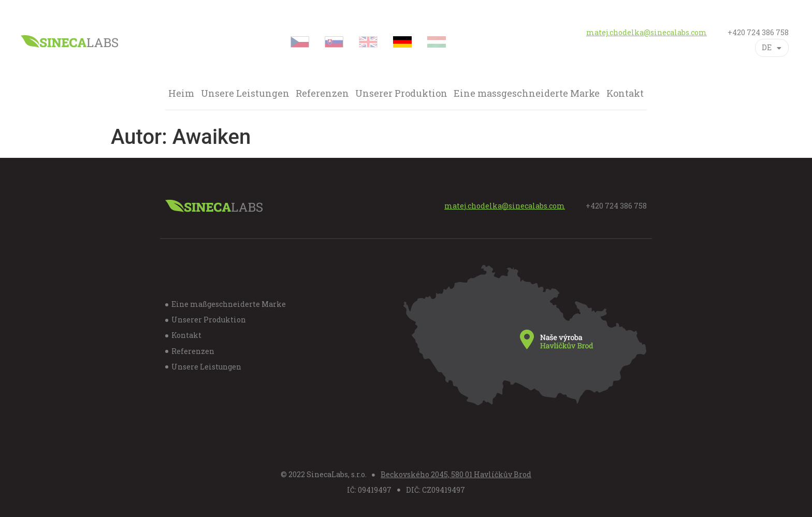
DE (772, 48)
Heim (181, 94)
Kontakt (625, 94)
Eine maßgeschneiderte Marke (229, 304)
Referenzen (322, 94)
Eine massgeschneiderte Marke (527, 94)
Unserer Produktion (401, 94)
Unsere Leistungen (245, 94)
